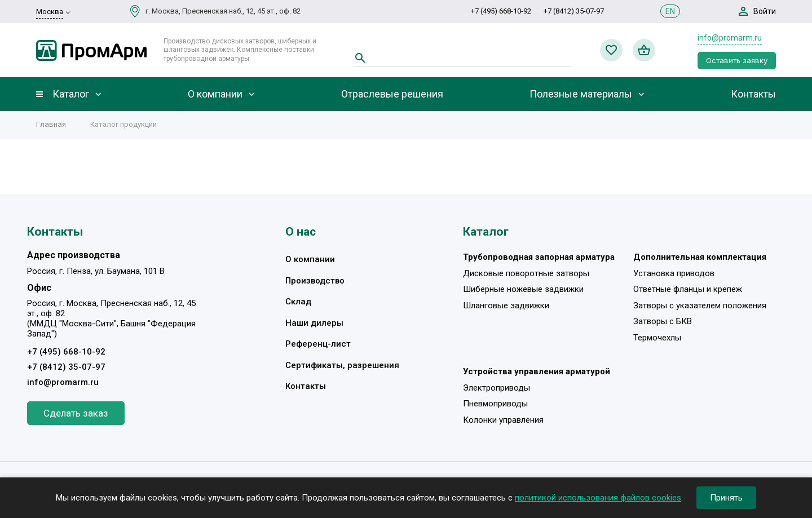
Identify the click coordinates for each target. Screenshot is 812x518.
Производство (315, 281)
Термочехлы (657, 338)
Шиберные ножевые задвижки (523, 289)
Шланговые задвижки (506, 306)
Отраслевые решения (392, 94)
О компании (215, 94)
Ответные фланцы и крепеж (688, 289)
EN (670, 11)
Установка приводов (674, 273)
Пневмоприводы (495, 404)
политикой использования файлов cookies (598, 498)
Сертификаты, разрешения (342, 365)
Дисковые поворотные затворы (526, 273)
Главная (51, 124)
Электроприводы (497, 388)
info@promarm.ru (730, 38)
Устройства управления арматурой (537, 371)
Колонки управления (503, 420)
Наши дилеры (314, 323)
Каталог (71, 94)
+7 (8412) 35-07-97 (574, 11)
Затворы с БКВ (663, 321)
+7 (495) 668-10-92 (501, 11)
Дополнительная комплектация (700, 257)
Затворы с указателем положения (700, 306)
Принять (726, 498)
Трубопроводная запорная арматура (539, 257)
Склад (298, 302)
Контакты (753, 94)
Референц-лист (318, 344)
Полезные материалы (581, 94)
